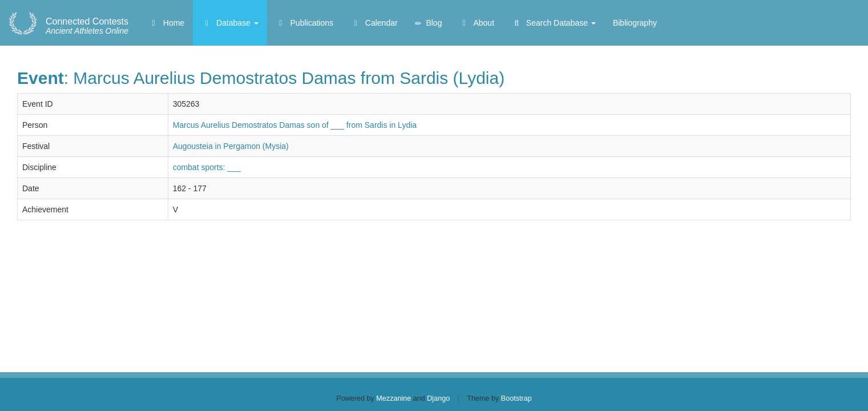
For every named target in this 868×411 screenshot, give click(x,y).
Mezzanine (393, 398)
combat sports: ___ (207, 167)
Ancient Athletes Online (87, 26)
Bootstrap (516, 398)
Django (438, 398)
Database (230, 23)
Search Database (554, 23)
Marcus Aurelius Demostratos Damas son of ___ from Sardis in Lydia (295, 125)
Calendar (374, 23)
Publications (304, 23)
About (477, 23)
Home (166, 23)
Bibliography (635, 23)
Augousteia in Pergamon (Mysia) (231, 146)
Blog (429, 23)
